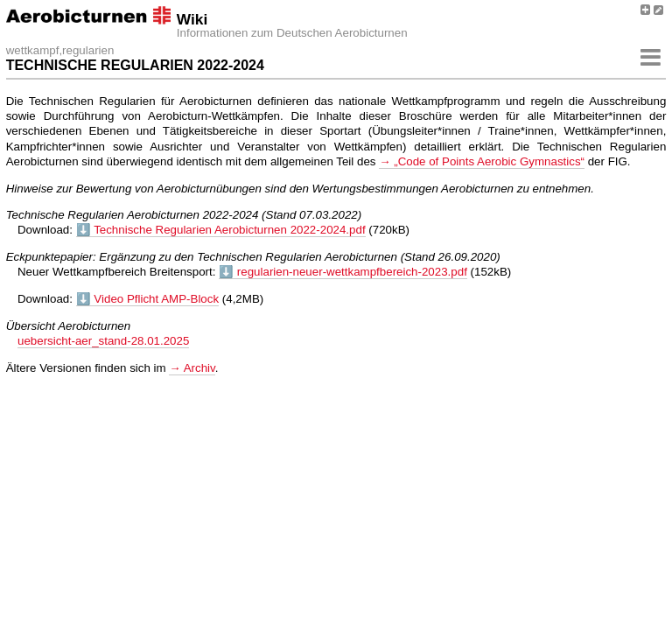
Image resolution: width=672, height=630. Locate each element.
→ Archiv (192, 368)
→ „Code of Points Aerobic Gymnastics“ (482, 161)
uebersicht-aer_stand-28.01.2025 (103, 341)
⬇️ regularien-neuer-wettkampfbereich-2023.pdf (343, 272)
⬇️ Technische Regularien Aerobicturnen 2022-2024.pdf (221, 230)
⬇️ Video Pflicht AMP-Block (147, 299)
